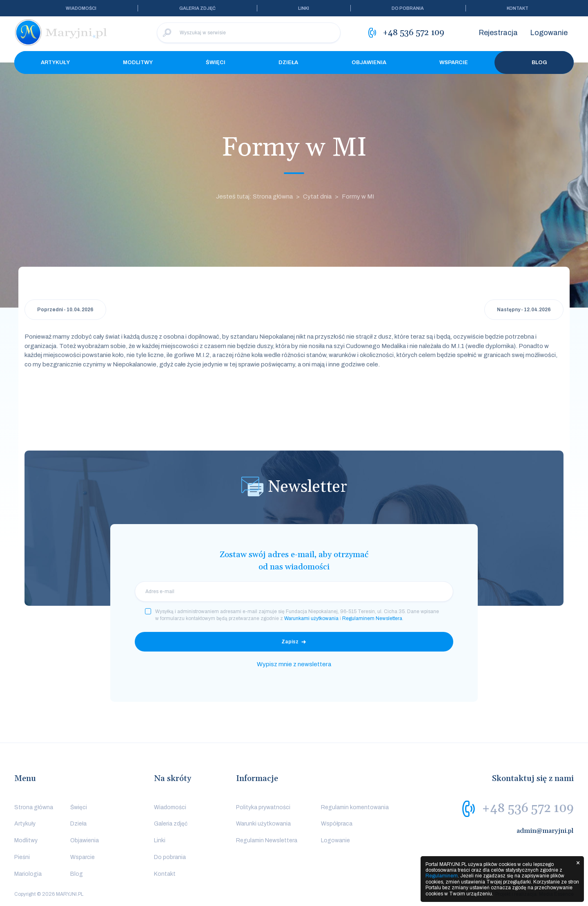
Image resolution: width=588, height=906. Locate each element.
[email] (294, 591)
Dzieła (288, 62)
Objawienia (369, 62)
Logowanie (549, 33)
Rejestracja (498, 33)
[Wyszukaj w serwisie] (249, 33)
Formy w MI (358, 196)
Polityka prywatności (263, 807)
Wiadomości (81, 8)
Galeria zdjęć (197, 8)
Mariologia (28, 874)
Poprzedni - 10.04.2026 (65, 310)
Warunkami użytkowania (311, 618)
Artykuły (55, 62)
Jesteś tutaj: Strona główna (254, 196)
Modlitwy (138, 62)
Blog (534, 62)
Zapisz (290, 642)
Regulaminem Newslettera (372, 618)
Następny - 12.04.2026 (524, 310)
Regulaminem (442, 876)
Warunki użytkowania (263, 824)
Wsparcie (454, 62)
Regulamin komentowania (355, 807)
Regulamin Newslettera (267, 840)
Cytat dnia (317, 196)
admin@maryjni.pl (545, 831)
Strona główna (34, 807)
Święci (216, 62)
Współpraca (337, 824)
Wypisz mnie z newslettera (294, 664)
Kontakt (518, 8)
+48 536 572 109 (528, 808)
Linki (304, 8)
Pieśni (22, 857)
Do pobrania (408, 8)
